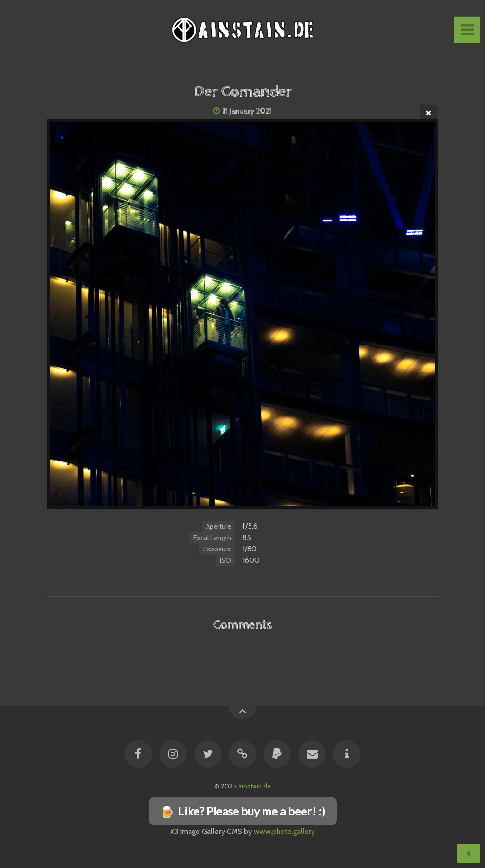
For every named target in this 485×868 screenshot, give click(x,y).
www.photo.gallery (284, 831)
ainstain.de (255, 786)
